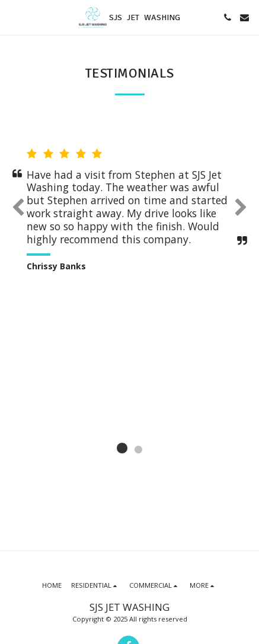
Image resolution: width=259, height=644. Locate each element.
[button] (13, 17)
